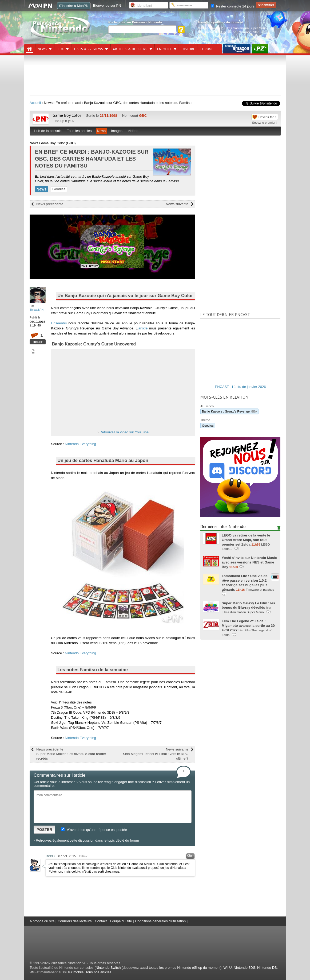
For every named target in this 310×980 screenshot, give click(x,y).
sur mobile (75, 972)
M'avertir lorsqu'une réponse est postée (94, 830)
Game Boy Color (67, 115)
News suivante (177, 204)
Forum (206, 49)
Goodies (59, 189)
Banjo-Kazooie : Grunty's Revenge (229, 411)
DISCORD (188, 49)
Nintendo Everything (80, 444)
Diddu (50, 856)
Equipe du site (121, 921)
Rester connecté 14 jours (233, 6)
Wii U (228, 968)
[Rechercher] (142, 29)
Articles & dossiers (130, 49)
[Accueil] (30, 49)
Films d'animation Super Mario (246, 28)
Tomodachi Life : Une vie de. (217, 32)
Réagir (38, 342)
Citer (190, 855)
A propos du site (42, 921)
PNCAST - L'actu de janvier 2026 (241, 387)
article (143, 328)
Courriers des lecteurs (75, 921)
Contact (101, 921)
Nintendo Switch (108, 968)
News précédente (50, 204)
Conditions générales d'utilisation (161, 921)
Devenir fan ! (267, 117)
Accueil (35, 103)
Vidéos (133, 131)
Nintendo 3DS (245, 968)
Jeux (60, 49)
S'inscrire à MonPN (74, 6)
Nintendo (245, 32)
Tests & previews (88, 49)
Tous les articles (79, 131)
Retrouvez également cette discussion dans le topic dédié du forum (87, 840)
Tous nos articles (98, 972)
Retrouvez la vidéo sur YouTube (124, 432)
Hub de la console (48, 131)
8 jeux (70, 121)
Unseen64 (59, 323)
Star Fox (259, 32)
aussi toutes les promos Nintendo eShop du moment (180, 968)
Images (117, 131)
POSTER (44, 830)
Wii (32, 972)
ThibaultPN (37, 310)
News (42, 49)
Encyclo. (164, 49)
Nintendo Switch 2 (210, 28)
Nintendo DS (267, 968)
